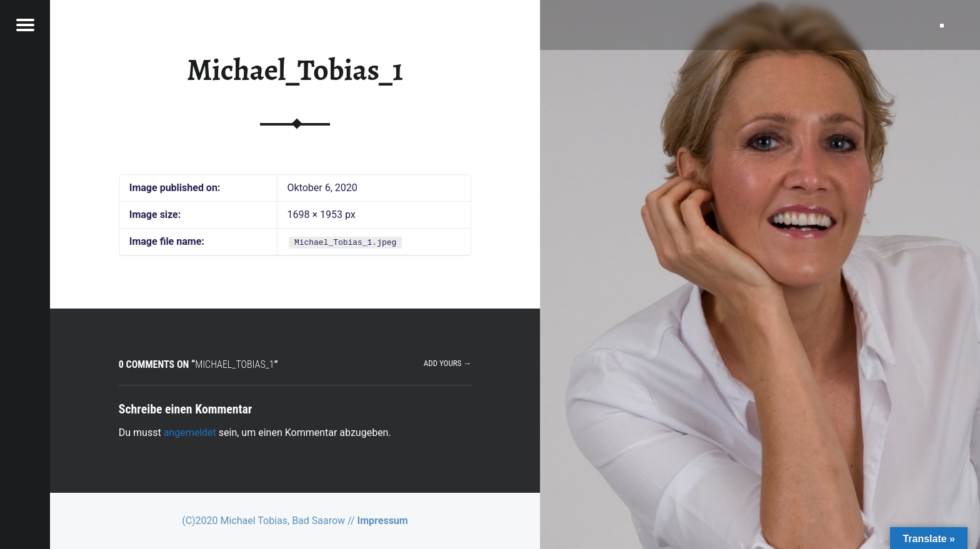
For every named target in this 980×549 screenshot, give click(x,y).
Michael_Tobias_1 (295, 70)
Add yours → (447, 363)
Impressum (383, 521)
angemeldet (190, 433)
